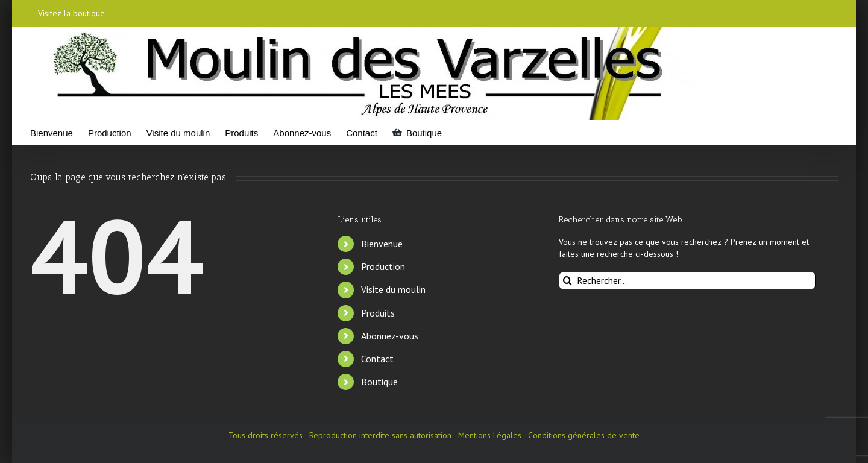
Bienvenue (382, 244)
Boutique (379, 382)
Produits (378, 313)
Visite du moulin (393, 289)
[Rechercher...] (687, 281)
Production (383, 266)
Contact (377, 359)
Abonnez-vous (390, 336)
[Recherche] (568, 281)
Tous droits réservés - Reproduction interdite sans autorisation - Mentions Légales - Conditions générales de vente (434, 435)
